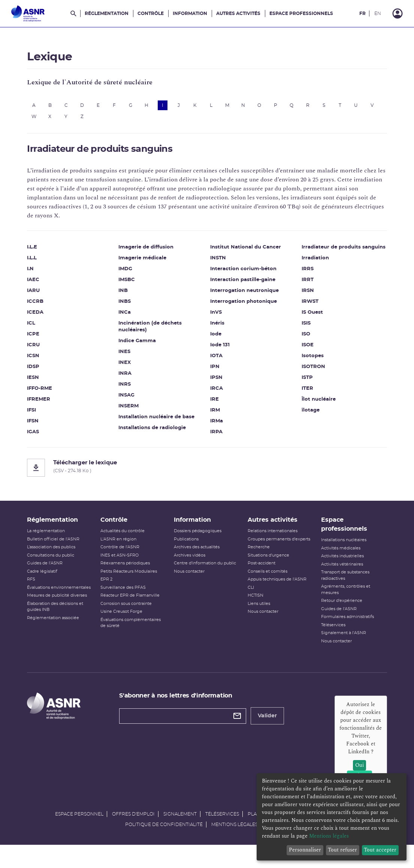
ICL (42, 327)
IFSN (43, 425)
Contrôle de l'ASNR (126, 559)
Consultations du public (61, 567)
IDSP (44, 371)
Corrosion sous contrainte (132, 615)
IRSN (303, 302)
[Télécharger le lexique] (207, 472)
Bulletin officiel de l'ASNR (64, 551)
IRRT (302, 291)
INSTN (218, 262)
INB (128, 295)
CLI (249, 605)
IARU (44, 295)
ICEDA (46, 317)
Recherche (256, 565)
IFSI (42, 414)
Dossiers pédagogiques (200, 543)
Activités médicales (334, 560)
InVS (216, 317)
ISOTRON (308, 378)
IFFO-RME (50, 393)
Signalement (180, 834)
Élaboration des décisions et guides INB (66, 625)
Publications (188, 551)
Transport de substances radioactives (339, 587)
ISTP (302, 388)
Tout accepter (380, 850)
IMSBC (132, 284)
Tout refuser (342, 850)
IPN (215, 371)
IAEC (44, 284)
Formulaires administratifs (341, 629)
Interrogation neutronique (244, 295)
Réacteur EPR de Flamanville (136, 607)
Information (190, 13)
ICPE (44, 338)
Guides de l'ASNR (55, 575)
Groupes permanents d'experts (267, 554)
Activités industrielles (336, 568)
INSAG (132, 399)
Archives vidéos (192, 567)
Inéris (217, 327)
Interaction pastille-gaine (243, 284)
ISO (301, 345)
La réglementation (56, 543)
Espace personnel (79, 834)
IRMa (217, 425)
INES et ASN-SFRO (126, 567)
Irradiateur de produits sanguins (326, 255)
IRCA (217, 393)
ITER (302, 399)
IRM (215, 414)
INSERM (134, 410)
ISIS (301, 334)
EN (378, 13)
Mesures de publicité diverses (67, 613)
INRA (130, 378)
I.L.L (42, 262)
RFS (42, 591)
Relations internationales (270, 543)
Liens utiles (257, 622)
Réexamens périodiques (132, 575)
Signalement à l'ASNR (337, 645)
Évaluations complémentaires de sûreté (137, 635)
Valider (273, 728)
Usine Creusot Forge (128, 623)
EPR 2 (113, 591)
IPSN (216, 382)
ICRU (44, 349)
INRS (130, 388)
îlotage (305, 421)
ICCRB (46, 306)
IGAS (43, 436)
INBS (130, 306)
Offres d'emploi (133, 834)
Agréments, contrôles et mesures (339, 602)
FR (362, 13)
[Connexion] (398, 13)
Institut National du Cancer (246, 251)
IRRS (302, 280)
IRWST (305, 312)
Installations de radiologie (157, 432)
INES (130, 356)
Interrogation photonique (244, 306)
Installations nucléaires (337, 552)
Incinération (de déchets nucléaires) (155, 331)
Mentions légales (235, 844)
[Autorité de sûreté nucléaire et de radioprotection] (28, 13)
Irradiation (310, 269)
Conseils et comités (265, 589)
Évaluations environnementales (57, 602)
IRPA (216, 436)
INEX (130, 367)
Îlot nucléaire (313, 410)
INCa (130, 317)
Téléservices (327, 637)
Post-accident (259, 581)
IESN (43, 382)
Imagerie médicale (148, 262)
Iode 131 (220, 349)
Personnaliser (305, 850)
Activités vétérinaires (336, 576)
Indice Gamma (142, 345)
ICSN (44, 360)
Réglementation (107, 13)
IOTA (216, 360)
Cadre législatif (53, 583)
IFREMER (49, 403)
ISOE (302, 356)
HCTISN (253, 613)
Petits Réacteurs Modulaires (135, 583)
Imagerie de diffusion (151, 251)
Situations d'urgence (266, 573)
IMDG (131, 273)
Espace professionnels (301, 13)
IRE (214, 403)
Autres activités (238, 13)
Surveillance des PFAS (129, 599)
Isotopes (307, 367)
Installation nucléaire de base (162, 421)
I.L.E (43, 251)
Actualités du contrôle (129, 543)
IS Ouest (307, 323)
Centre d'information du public (200, 578)
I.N (41, 273)
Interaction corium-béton (243, 273)
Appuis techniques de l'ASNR (275, 597)
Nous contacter (191, 589)
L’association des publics (62, 559)
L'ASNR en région (125, 551)
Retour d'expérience (335, 613)
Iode (216, 338)
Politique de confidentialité (164, 844)
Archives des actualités (199, 559)
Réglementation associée (64, 636)
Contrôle (151, 13)
